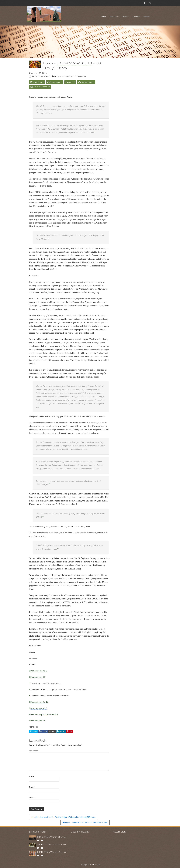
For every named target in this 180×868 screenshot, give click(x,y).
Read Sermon (37, 82)
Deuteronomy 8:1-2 (39, 671)
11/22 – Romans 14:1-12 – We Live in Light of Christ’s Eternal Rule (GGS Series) (64, 817)
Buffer (52, 731)
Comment (34, 751)
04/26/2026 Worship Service (52, 837)
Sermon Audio (55, 82)
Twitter (33, 731)
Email (32, 787)
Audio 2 (70, 82)
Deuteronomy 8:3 (38, 714)
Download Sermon (40, 87)
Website (32, 798)
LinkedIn (61, 731)
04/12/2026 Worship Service (52, 852)
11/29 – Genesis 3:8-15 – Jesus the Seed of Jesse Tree (85, 823)
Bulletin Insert (86, 82)
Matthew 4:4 (52, 714)
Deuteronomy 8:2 (38, 677)
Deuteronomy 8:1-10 (74, 63)
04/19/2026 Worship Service (52, 844)
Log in (98, 865)
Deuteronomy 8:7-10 (39, 702)
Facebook (43, 731)
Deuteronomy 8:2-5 (39, 708)
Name (32, 776)
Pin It (70, 731)
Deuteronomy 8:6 (38, 721)
